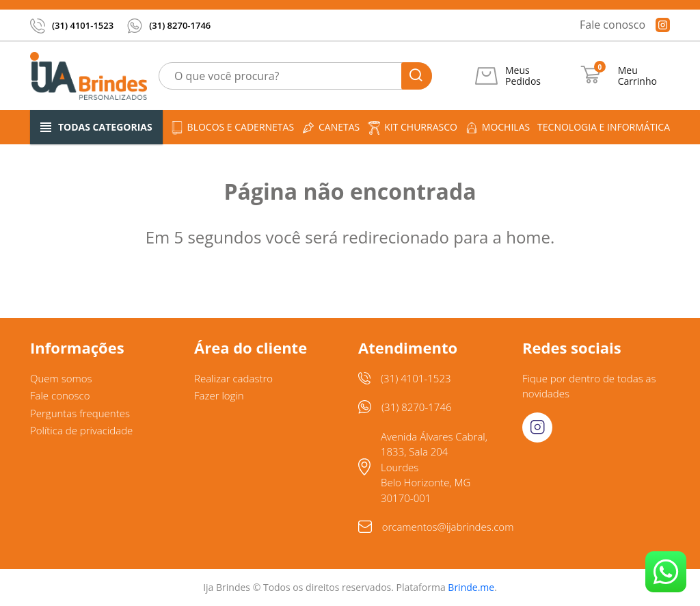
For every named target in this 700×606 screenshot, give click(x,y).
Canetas (331, 128)
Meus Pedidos (523, 76)
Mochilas (497, 128)
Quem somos (61, 378)
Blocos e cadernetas (232, 128)
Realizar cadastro (233, 378)
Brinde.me (471, 587)
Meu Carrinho (637, 76)
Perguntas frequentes (80, 413)
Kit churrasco (412, 128)
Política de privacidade (81, 430)
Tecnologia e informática (604, 127)
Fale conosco (612, 25)
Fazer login (219, 395)
